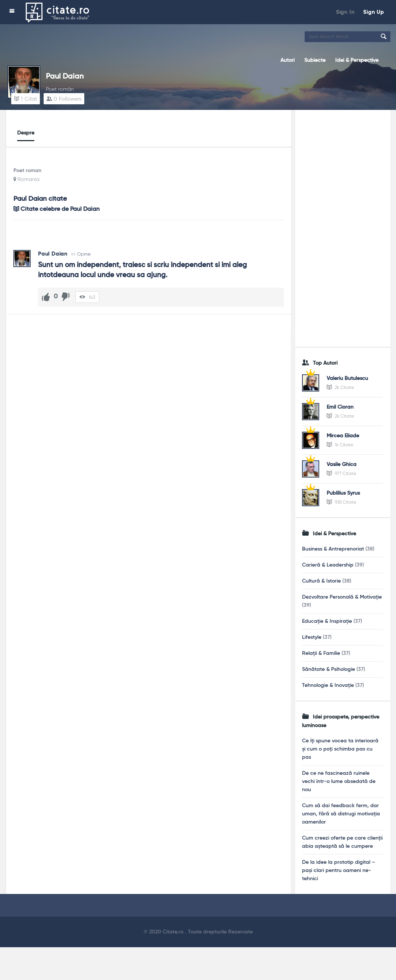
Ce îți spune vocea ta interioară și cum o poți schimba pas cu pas (340, 749)
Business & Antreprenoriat (333, 549)
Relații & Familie (321, 653)
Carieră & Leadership (328, 565)
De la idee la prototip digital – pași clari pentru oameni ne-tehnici (339, 870)
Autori (287, 60)
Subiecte (315, 60)
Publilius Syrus (343, 493)
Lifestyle (312, 637)
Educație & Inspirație (327, 621)
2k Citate (340, 387)
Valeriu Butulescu (347, 378)
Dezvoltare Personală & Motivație (342, 597)
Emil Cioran (340, 407)
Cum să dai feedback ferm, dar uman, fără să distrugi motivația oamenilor (341, 814)
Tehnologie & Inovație (328, 685)
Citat (26, 99)
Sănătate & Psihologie (329, 669)
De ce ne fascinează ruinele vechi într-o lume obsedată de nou (339, 781)
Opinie (84, 254)
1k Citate (340, 445)
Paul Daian (65, 77)
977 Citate (341, 473)
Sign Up (374, 12)
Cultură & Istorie (321, 581)
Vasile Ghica (342, 464)
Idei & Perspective (357, 60)
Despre (26, 133)
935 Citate (341, 502)
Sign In (345, 12)
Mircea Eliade (343, 436)
